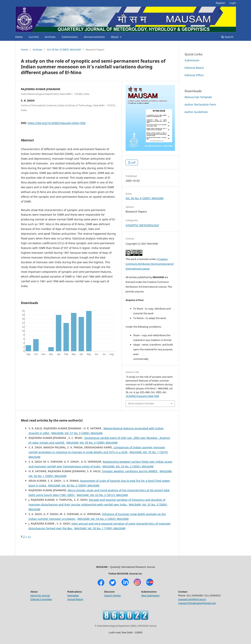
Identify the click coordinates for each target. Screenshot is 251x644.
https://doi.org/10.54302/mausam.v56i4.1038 (57, 123)
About (115, 37)
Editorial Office (194, 75)
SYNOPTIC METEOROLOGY (142, 225)
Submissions (70, 37)
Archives (50, 37)
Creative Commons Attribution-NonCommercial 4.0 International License (150, 264)
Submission (192, 60)
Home (19, 37)
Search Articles (113, 596)
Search (227, 37)
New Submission (150, 596)
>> (29, 536)
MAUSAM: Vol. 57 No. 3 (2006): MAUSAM (77, 433)
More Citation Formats (141, 403)
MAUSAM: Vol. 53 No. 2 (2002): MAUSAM (128, 466)
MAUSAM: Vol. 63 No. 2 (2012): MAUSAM (102, 495)
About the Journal (40, 596)
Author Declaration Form (200, 104)
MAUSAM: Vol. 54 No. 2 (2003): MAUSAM (103, 519)
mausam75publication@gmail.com (197, 603)
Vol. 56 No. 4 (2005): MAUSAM (64, 50)
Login (233, 3)
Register (220, 3)
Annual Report (75, 599)
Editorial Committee (41, 599)
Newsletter (73, 596)
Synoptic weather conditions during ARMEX (130, 471)
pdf (133, 162)
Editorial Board (194, 68)
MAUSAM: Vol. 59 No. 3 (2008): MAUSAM (92, 443)
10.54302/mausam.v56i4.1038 (142, 396)
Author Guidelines (196, 112)
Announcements (94, 37)
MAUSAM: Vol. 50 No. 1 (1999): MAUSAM (100, 528)
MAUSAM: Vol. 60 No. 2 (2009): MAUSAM (74, 485)
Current (34, 37)
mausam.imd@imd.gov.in (192, 599)
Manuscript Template (198, 97)
